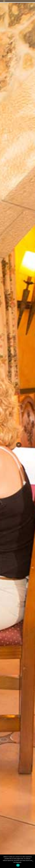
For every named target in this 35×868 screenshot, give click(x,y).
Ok (18, 865)
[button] (4, 1)
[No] (33, 861)
